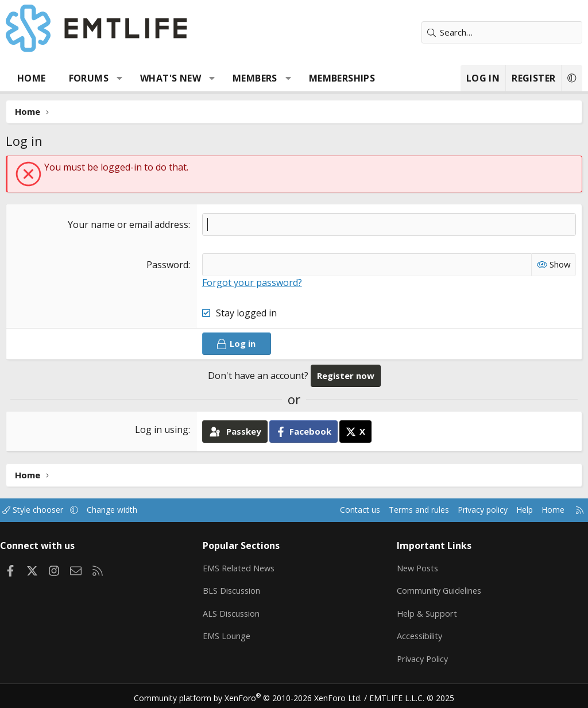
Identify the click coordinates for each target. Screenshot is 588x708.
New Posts (416, 567)
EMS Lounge (230, 634)
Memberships (342, 78)
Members (255, 78)
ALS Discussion (235, 612)
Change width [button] (127, 510)
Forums (89, 78)
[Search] (502, 32)
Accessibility (418, 634)
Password (167, 265)
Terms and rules (399, 510)
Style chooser (45, 510)
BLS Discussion (235, 589)
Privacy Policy (421, 656)
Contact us (337, 510)
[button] (120, 78)
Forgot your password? (252, 283)
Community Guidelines (438, 589)
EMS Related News (243, 567)
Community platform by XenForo (255, 694)
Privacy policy (468, 510)
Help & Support (425, 612)
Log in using (162, 430)
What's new (171, 78)
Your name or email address (128, 225)
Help (512, 510)
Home (32, 78)
